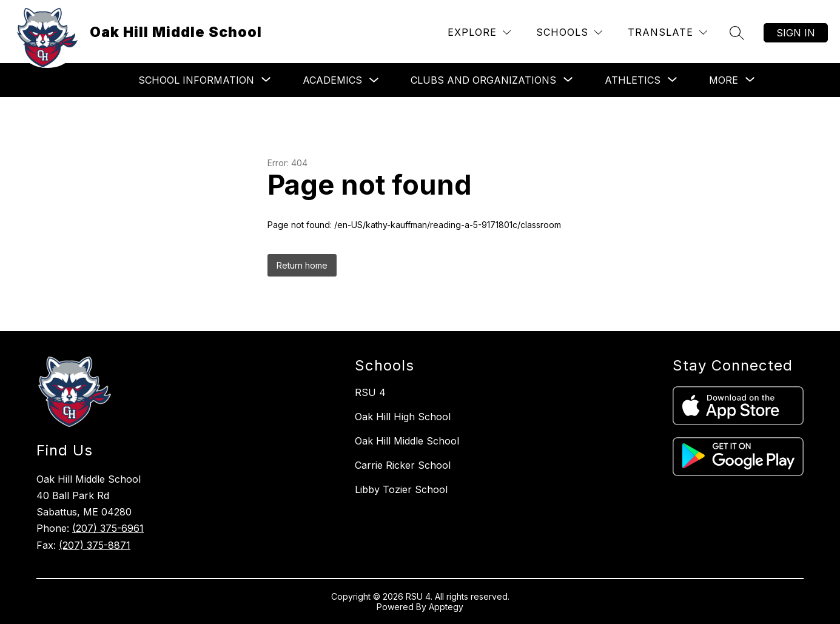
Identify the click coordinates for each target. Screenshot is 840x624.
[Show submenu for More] (724, 80)
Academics (332, 80)
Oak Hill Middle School (407, 441)
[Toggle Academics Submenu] (374, 80)
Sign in (796, 33)
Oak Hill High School (403, 417)
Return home (302, 265)
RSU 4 (370, 392)
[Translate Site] (667, 32)
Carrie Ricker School (403, 465)
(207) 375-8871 (95, 545)
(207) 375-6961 (108, 528)
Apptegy (446, 607)
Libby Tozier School (401, 489)
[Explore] (479, 32)
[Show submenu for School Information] (196, 80)
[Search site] (737, 33)
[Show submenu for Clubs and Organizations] (483, 80)
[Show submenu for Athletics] (633, 80)
